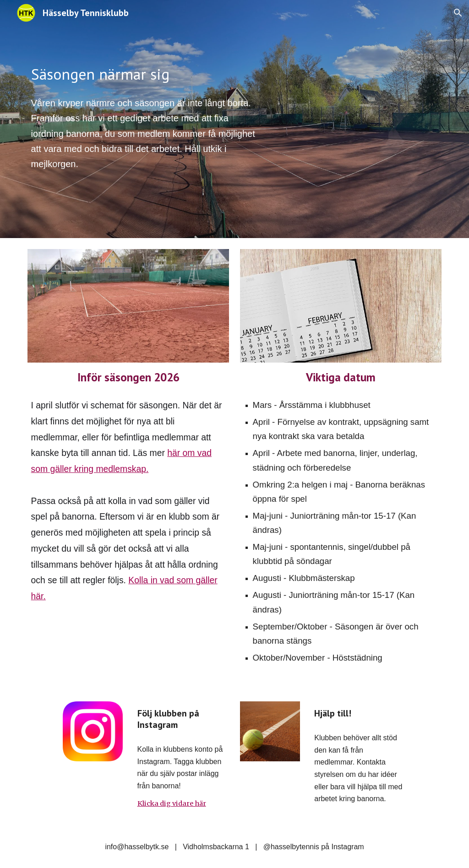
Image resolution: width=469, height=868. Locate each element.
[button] (458, 13)
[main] (146, 74)
